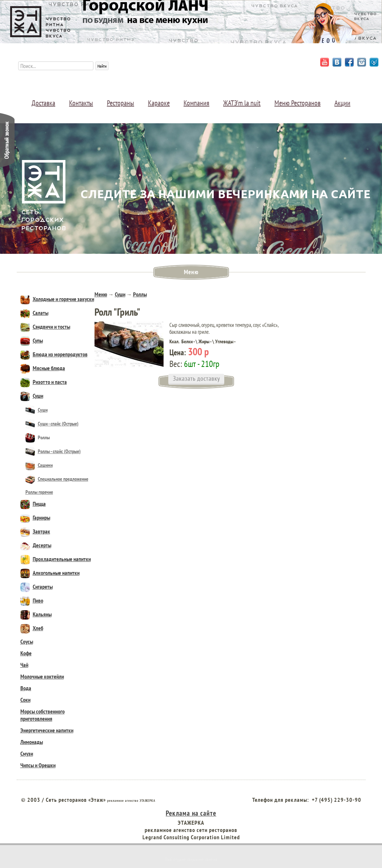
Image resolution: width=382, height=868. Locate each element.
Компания (196, 103)
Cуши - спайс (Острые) (52, 424)
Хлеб (32, 628)
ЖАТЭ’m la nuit (242, 103)
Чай (24, 665)
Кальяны (36, 614)
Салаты (34, 313)
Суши (32, 396)
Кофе (26, 653)
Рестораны (120, 103)
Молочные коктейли (42, 676)
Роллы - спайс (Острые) (53, 451)
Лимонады (32, 742)
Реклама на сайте (191, 813)
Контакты (81, 103)
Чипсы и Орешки (38, 765)
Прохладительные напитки (56, 559)
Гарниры (35, 517)
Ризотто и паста (44, 382)
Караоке (159, 103)
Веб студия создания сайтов (191, 859)
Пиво (32, 600)
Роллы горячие (39, 492)
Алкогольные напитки (50, 573)
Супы (32, 340)
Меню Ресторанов (297, 103)
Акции (342, 103)
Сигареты (37, 587)
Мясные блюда (43, 368)
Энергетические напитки (47, 730)
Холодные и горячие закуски (57, 299)
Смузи (27, 753)
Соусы (27, 641)
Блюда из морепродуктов (54, 354)
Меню (101, 294)
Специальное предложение (57, 479)
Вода (26, 688)
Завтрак (35, 531)
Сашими (39, 465)
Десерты (36, 545)
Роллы (38, 437)
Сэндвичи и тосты (45, 327)
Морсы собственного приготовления (43, 715)
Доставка (43, 103)
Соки (25, 700)
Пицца (33, 504)
